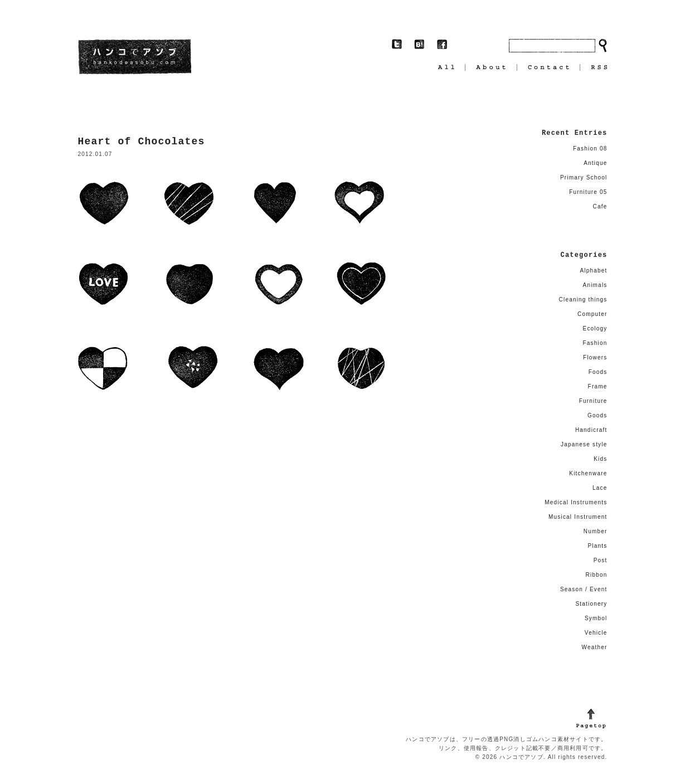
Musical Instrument (578, 517)
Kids (600, 459)
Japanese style (584, 444)
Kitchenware (588, 473)
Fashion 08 (590, 148)
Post (601, 560)
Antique (595, 163)
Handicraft (591, 430)
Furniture (593, 401)
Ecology (595, 328)
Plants (598, 546)
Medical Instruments (576, 502)
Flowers (595, 357)
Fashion (595, 343)
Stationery (591, 604)
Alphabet (593, 271)
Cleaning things (583, 300)
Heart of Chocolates (142, 142)
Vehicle (596, 633)
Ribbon (597, 575)
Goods (597, 415)
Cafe (600, 206)
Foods (598, 372)
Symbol (596, 618)
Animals (595, 285)
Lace (600, 488)
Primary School (584, 177)
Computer (592, 314)
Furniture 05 (588, 192)
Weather (594, 647)
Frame (598, 386)
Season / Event (584, 589)
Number (596, 531)
